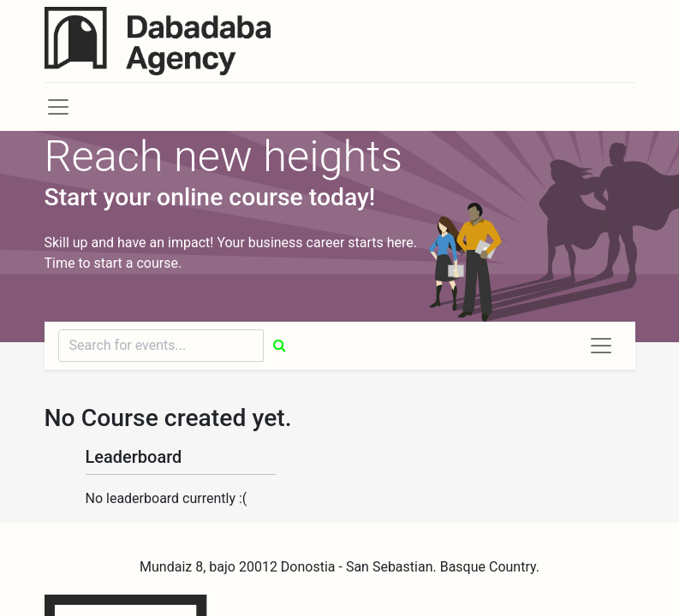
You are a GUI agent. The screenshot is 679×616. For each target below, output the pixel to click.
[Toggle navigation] (601, 346)
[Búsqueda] (280, 346)
